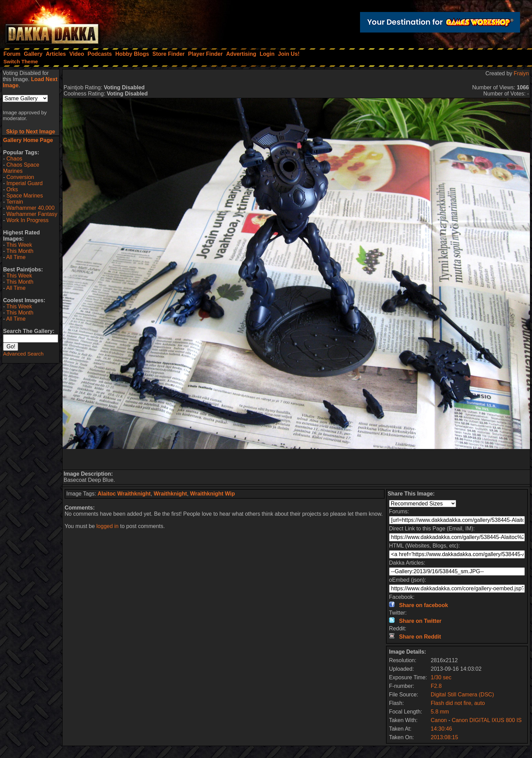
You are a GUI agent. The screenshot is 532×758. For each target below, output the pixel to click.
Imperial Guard (25, 183)
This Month (20, 251)
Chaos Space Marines (21, 168)
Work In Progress (28, 220)
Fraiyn (521, 73)
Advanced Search (23, 354)
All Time (16, 257)
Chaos (14, 159)
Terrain (15, 202)
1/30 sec (441, 677)
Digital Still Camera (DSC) (462, 695)
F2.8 (436, 686)
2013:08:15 (444, 737)
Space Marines (25, 196)
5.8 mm (440, 712)
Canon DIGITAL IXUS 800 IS (487, 720)
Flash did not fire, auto (458, 703)
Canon (439, 720)
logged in (108, 526)
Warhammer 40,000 (31, 208)
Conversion (20, 177)
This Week (19, 245)
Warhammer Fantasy (32, 214)
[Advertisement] (296, 459)
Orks (12, 189)
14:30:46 (441, 729)
